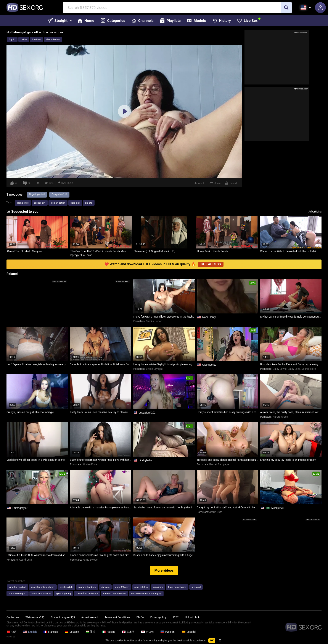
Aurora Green (280, 417)
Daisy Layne (280, 369)
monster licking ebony (43, 587)
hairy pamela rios (177, 587)
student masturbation (115, 594)
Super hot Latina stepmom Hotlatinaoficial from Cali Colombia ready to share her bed (100, 364)
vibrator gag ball (18, 587)
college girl (39, 203)
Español (189, 632)
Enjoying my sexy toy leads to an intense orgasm (288, 460)
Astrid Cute (216, 512)
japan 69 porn (122, 587)
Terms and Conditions (117, 617)
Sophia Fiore (309, 369)
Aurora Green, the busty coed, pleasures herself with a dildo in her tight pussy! (291, 412)
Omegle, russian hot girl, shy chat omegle (30, 412)
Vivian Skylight (154, 369)
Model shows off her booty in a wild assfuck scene (36, 460)
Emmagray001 (20, 508)
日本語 (128, 632)
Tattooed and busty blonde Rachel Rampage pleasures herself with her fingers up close (228, 460)
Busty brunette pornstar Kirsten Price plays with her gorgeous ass (100, 460)
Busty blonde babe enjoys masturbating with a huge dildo (164, 555)
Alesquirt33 (278, 508)
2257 (176, 617)
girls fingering (64, 594)
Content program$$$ (63, 617)
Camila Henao (154, 321)
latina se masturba (41, 594)
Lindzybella (145, 460)
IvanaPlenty (209, 317)
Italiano (109, 632)
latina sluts (23, 203)
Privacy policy (158, 617)
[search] (286, 8)
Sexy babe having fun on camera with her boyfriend (163, 508)
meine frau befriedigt (87, 594)
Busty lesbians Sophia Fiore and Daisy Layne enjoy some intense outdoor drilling (291, 364)
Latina (24, 40)
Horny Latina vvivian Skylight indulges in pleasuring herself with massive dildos (164, 364)
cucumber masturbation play (146, 594)
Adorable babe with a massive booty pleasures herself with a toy (100, 508)
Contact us (13, 617)
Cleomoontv (209, 365)
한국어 (147, 632)
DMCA (140, 617)
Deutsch (72, 632)
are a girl (196, 587)
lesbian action (58, 203)
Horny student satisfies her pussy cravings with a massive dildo (228, 412)
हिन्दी (90, 632)
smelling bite (66, 587)
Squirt (12, 40)
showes (105, 587)
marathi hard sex (87, 587)
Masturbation (53, 40)
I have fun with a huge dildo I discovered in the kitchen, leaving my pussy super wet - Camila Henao (164, 317)
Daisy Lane (294, 369)
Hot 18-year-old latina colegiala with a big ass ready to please (37, 364)
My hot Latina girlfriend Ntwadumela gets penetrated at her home (291, 317)
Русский (168, 632)
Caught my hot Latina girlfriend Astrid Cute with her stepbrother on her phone (228, 508)
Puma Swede (90, 560)
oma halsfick (141, 587)
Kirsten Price (90, 464)
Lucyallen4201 (147, 413)
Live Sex (248, 21)
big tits (89, 203)
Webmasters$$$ (35, 617)
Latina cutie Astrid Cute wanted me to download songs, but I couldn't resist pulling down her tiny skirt (37, 555)
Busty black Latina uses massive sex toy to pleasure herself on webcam (100, 412)
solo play (75, 203)
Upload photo (193, 617)
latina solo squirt (18, 594)
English (30, 632)
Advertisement (90, 617)
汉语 (12, 632)
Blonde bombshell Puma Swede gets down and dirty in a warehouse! (100, 555)
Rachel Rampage (219, 464)
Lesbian (36, 40)
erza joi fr (158, 587)
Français (51, 632)
